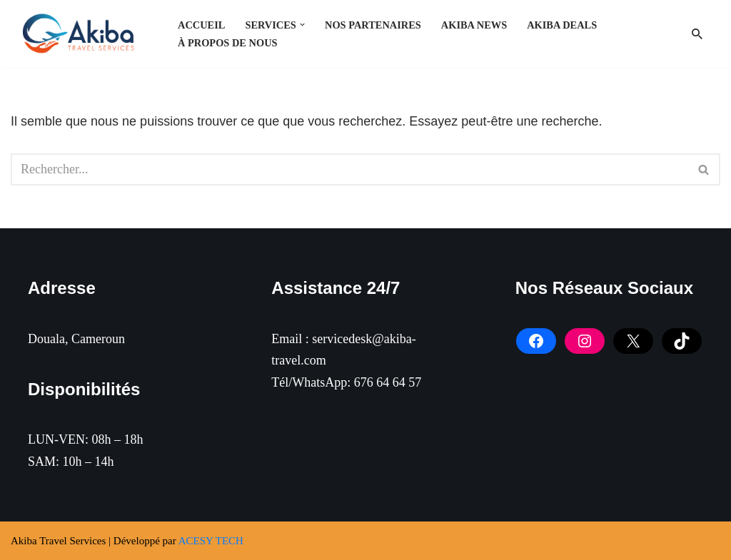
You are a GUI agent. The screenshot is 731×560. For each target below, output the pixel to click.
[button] (302, 25)
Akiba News (474, 25)
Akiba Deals (562, 25)
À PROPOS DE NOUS (228, 43)
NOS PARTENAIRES (373, 25)
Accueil (201, 25)
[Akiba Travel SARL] (82, 34)
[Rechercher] (697, 34)
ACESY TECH (211, 541)
